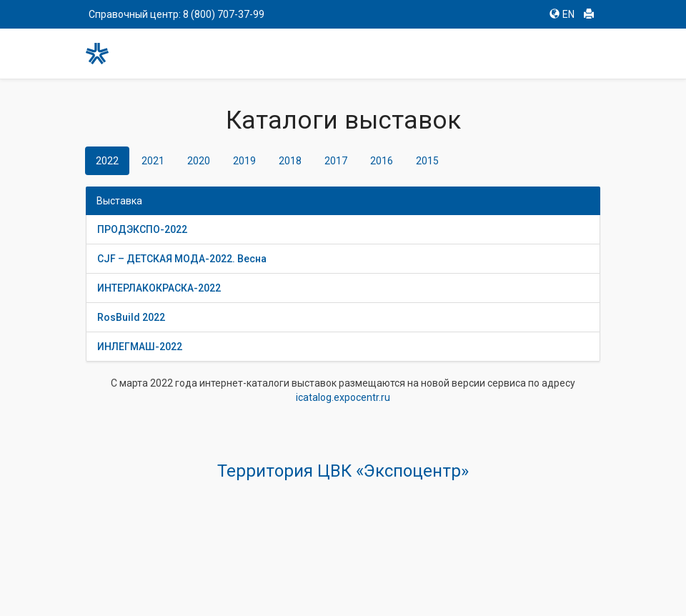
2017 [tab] (336, 161)
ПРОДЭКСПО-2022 (142, 229)
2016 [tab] (382, 161)
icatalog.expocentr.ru (343, 397)
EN (562, 14)
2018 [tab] (290, 161)
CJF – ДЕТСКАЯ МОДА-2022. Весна (182, 259)
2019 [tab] (244, 161)
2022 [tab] (107, 161)
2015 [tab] (427, 161)
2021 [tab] (153, 161)
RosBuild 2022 (131, 317)
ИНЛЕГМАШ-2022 (140, 347)
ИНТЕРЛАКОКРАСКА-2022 (159, 288)
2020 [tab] (199, 161)
